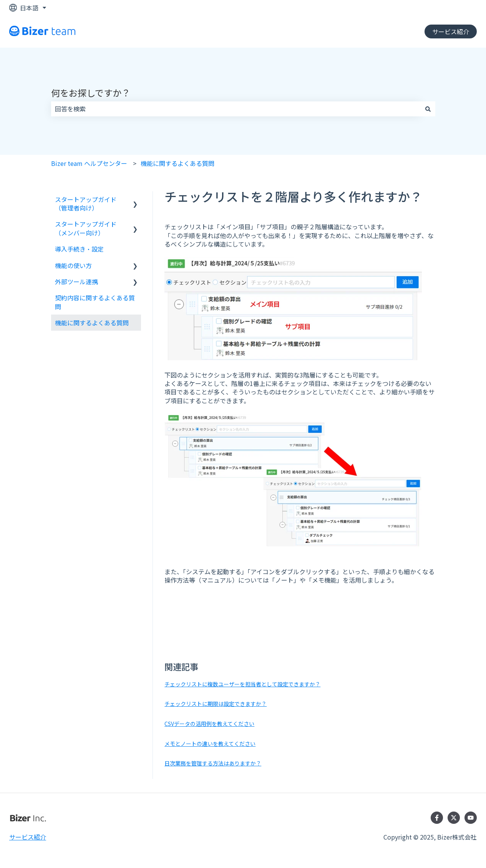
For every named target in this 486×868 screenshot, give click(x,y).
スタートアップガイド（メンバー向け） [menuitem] (86, 228)
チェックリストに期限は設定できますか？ (216, 704)
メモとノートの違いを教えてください (210, 744)
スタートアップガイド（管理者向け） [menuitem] (86, 204)
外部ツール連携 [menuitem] (76, 282)
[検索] (428, 109)
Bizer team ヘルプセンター (89, 163)
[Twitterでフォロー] (454, 818)
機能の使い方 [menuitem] (73, 265)
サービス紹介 (451, 31)
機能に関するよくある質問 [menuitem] (92, 323)
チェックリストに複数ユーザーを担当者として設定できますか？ (242, 684)
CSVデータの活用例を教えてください (209, 724)
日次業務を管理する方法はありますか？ (213, 763)
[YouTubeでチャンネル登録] (471, 818)
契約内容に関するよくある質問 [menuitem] (95, 302)
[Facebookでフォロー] (437, 818)
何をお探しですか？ (91, 93)
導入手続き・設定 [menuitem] (79, 249)
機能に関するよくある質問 (177, 163)
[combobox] (236, 109)
